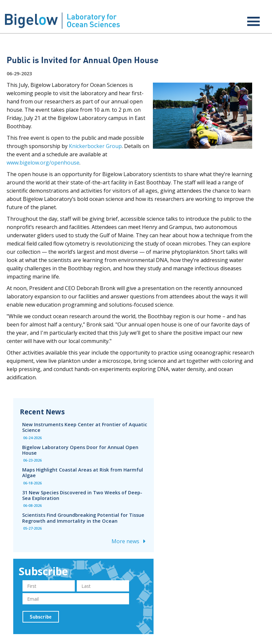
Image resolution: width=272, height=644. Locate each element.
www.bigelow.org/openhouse (43, 163)
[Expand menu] (253, 21)
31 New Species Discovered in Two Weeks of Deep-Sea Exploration (82, 495)
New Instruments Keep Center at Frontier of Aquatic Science (85, 427)
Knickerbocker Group (95, 146)
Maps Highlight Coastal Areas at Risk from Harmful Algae (83, 473)
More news (129, 541)
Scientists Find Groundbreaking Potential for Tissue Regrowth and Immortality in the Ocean (83, 518)
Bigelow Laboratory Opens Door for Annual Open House (80, 450)
